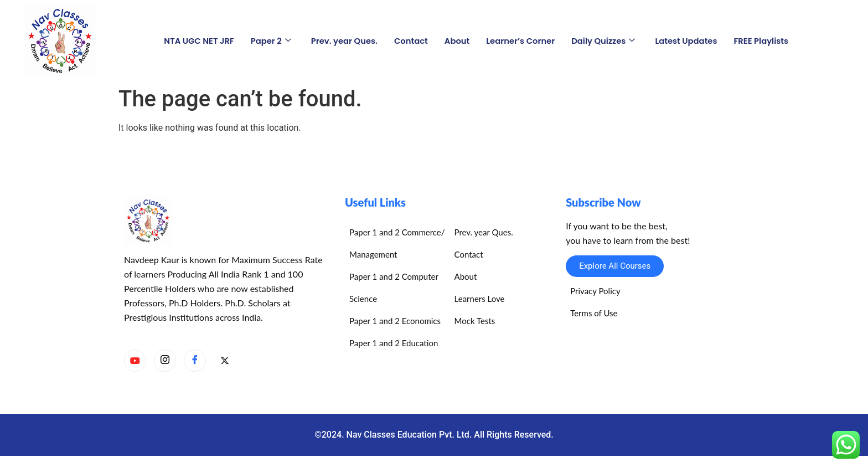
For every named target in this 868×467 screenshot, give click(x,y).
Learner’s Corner (521, 40)
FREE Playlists (764, 40)
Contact (410, 40)
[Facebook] (195, 361)
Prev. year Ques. (343, 40)
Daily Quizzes (605, 40)
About (457, 40)
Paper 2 (268, 40)
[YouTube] (135, 361)
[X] (225, 361)
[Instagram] (165, 361)
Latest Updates (689, 40)
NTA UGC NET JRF (196, 40)
